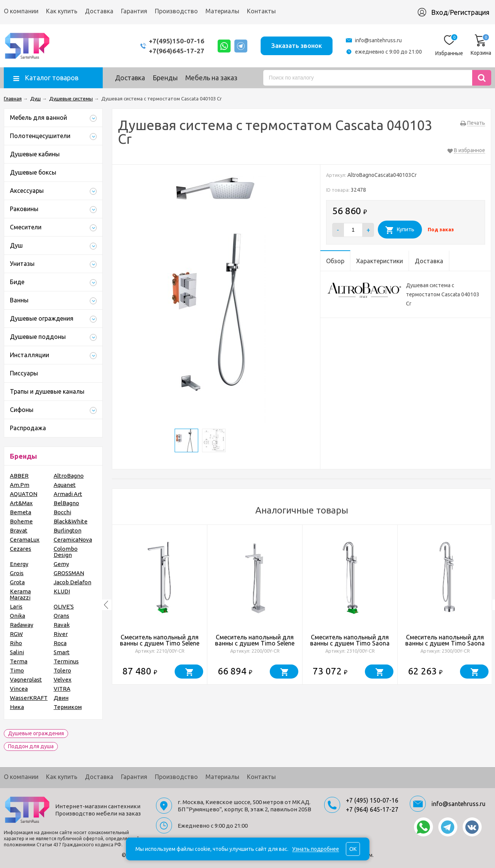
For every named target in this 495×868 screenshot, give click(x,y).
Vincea (19, 689)
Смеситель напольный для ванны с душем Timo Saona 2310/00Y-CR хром (350, 643)
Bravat (19, 530)
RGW (16, 634)
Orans (61, 616)
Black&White (71, 521)
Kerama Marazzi (20, 594)
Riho (16, 643)
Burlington (68, 530)
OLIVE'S (64, 606)
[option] (160, 605)
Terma (19, 661)
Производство (176, 11)
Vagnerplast (26, 680)
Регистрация (470, 12)
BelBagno (66, 503)
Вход (439, 12)
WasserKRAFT (29, 698)
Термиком (68, 707)
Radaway (21, 625)
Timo (17, 670)
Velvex (63, 680)
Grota (17, 582)
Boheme (21, 521)
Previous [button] (106, 605)
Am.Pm (20, 485)
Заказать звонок (297, 45)
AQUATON (24, 494)
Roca (60, 643)
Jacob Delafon (72, 582)
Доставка (99, 11)
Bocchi (62, 512)
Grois (17, 573)
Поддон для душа (31, 746)
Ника (17, 707)
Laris (16, 606)
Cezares (21, 549)
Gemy (61, 564)
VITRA (62, 689)
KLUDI (62, 591)
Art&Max (21, 503)
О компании (21, 11)
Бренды (165, 78)
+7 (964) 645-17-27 (372, 809)
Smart (62, 652)
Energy (19, 564)
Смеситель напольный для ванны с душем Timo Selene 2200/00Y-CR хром (255, 643)
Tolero (62, 670)
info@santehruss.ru (378, 40)
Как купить (62, 11)
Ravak (62, 625)
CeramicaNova (73, 540)
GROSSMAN (69, 573)
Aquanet (65, 485)
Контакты (261, 11)
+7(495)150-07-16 (177, 41)
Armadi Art (68, 494)
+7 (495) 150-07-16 (372, 800)
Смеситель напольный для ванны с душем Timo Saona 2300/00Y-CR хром (445, 643)
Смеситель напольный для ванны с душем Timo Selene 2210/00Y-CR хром (160, 643)
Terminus (66, 661)
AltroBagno (69, 476)
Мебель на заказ (211, 78)
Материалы (222, 11)
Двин (61, 698)
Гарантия (134, 11)
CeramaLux (25, 540)
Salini (17, 652)
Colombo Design (66, 552)
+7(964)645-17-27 (177, 51)
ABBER (19, 476)
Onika (18, 616)
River (61, 634)
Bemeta (21, 512)
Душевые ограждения (36, 733)
